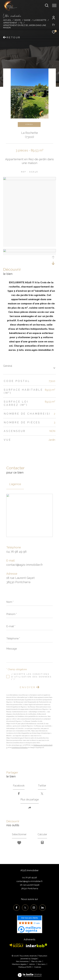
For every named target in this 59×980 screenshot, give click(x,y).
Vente (18, 20)
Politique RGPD (25, 967)
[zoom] (29, 179)
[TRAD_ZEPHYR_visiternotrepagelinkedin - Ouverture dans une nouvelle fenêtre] (42, 908)
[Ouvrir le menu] (54, 5)
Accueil (7, 20)
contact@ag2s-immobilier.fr (25, 565)
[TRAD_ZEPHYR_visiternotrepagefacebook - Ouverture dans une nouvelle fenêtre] (17, 908)
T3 (21, 23)
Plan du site (37, 961)
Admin (32, 964)
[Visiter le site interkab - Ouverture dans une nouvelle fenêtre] (37, 945)
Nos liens (42, 964)
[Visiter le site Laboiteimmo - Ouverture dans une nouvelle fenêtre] (30, 973)
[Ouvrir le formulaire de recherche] (47, 5)
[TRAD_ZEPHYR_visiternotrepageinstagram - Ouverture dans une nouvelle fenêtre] (34, 908)
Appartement (10, 23)
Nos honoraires (22, 961)
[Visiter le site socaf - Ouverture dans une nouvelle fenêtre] (17, 945)
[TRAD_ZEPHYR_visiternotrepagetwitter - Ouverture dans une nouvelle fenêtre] (25, 908)
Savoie (27, 20)
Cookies (38, 967)
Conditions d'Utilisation (20, 748)
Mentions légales (20, 964)
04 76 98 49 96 (16, 552)
